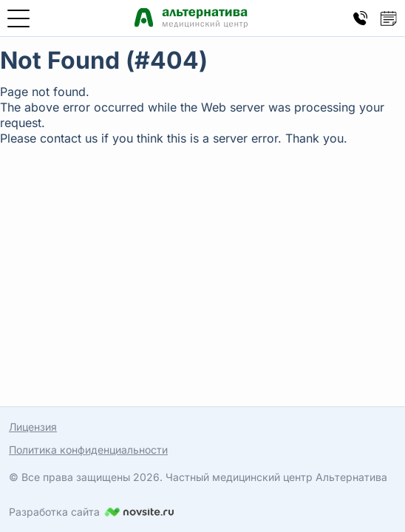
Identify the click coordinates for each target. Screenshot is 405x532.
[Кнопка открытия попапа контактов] (361, 18)
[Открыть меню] (18, 18)
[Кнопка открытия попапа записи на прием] (389, 18)
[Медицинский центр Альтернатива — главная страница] (191, 18)
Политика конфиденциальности (88, 450)
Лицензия (33, 427)
